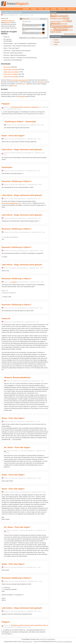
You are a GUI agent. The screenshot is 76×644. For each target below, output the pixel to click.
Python (52, 30)
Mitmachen (62, 9)
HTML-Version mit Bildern (11, 74)
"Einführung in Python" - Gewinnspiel (20, 122)
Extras (47, 9)
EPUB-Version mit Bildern (11, 69)
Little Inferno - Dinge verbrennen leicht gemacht (22, 150)
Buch (54, 15)
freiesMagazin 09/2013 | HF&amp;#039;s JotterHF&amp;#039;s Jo (29, 625)
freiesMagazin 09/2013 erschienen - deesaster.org (25, 107)
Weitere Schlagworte (70, 34)
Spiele (53, 32)
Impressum (71, 9)
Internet (60, 18)
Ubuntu (59, 32)
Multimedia (64, 24)
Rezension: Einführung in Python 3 (16, 181)
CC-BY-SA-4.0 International (47, 639)
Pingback (6, 104)
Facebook (57, 42)
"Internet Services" (27, 641)
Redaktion (22, 96)
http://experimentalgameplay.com (11, 203)
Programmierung (61, 26)
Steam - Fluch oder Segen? (13, 136)
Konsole (63, 21)
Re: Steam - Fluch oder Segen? (17, 447)
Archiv (41, 9)
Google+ (56, 40)
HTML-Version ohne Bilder (11, 77)
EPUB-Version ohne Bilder (11, 72)
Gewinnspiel (7, 167)
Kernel (66, 18)
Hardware (54, 18)
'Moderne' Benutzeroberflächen (17, 377)
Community (63, 16)
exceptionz (14, 282)
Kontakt (54, 9)
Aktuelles (26, 9)
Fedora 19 (6, 318)
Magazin (34, 9)
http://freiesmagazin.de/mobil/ (20, 80)
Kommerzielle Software (55, 21)
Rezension (61, 29)
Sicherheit (71, 30)
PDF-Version (7, 67)
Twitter (56, 44)
